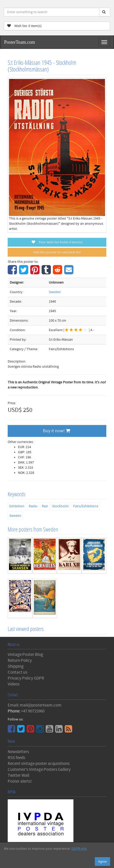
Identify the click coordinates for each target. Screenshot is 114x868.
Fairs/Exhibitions (86, 506)
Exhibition (17, 506)
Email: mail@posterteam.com (35, 705)
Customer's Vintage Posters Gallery (39, 770)
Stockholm (60, 506)
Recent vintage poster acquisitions (39, 764)
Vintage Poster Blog (25, 655)
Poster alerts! (20, 781)
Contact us (17, 672)
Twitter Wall (18, 775)
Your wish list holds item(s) (57, 242)
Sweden (55, 292)
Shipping (16, 666)
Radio (33, 506)
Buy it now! (56, 431)
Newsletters (18, 752)
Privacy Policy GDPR (26, 678)
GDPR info (79, 849)
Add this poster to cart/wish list (57, 252)
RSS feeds (16, 758)
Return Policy (20, 661)
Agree (102, 862)
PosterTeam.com (20, 42)
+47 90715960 (33, 711)
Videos (14, 684)
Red (45, 506)
